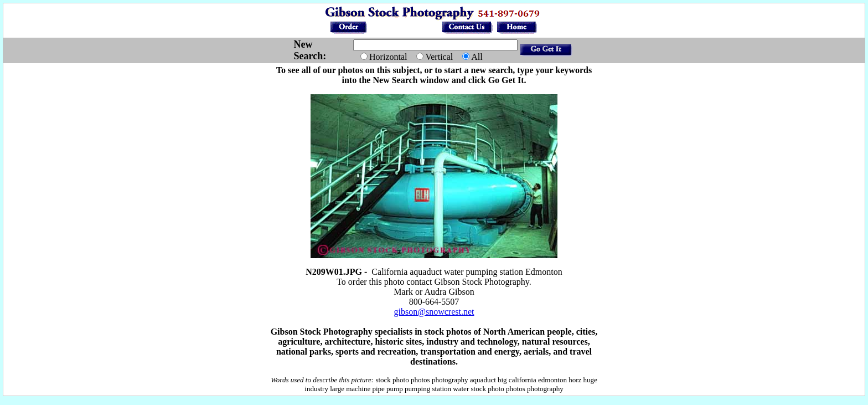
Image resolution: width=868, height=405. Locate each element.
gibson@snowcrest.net (434, 312)
